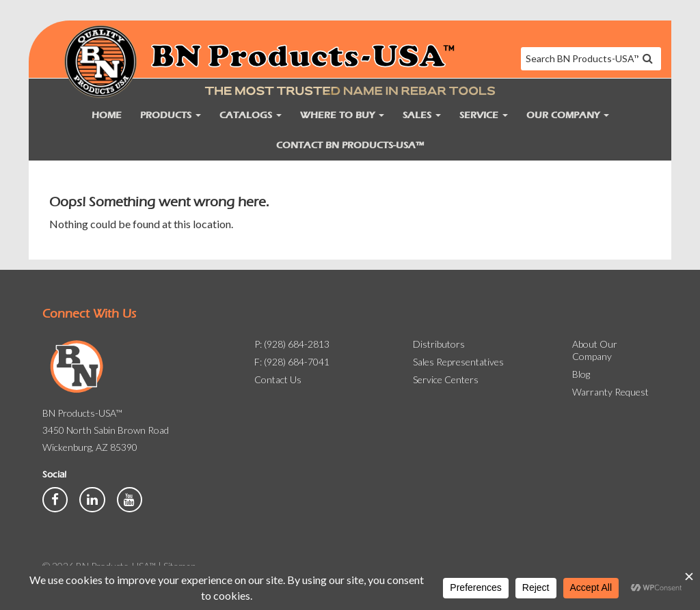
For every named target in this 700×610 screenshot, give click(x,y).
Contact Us (278, 379)
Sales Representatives (458, 362)
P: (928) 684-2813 (292, 344)
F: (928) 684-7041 (292, 362)
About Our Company (595, 350)
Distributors (439, 344)
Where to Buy (342, 115)
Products (171, 115)
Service (484, 115)
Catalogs (251, 115)
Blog (581, 374)
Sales (422, 115)
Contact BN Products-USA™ (350, 145)
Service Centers (446, 379)
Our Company (568, 115)
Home (107, 115)
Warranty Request (610, 392)
